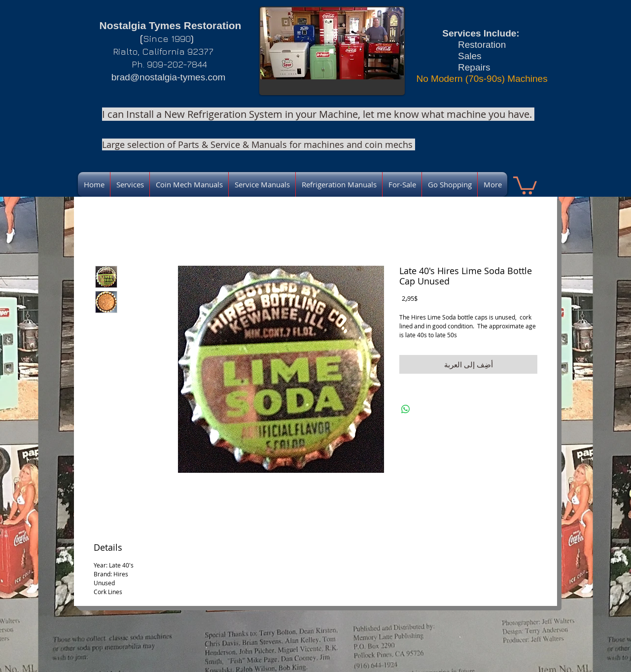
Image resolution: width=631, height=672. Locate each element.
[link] (525, 184)
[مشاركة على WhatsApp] (406, 409)
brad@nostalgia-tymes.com (169, 77)
